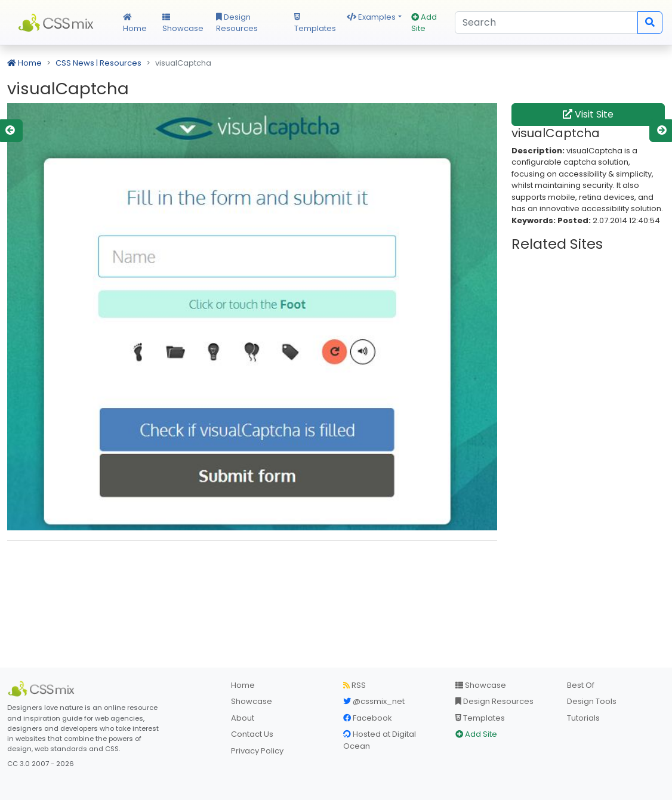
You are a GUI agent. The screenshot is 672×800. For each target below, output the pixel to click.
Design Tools (592, 701)
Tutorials (583, 718)
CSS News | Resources (98, 63)
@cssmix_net (374, 701)
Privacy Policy (257, 751)
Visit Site (588, 114)
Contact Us (252, 734)
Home (135, 24)
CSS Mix (58, 23)
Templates (315, 24)
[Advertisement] (252, 568)
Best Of (581, 685)
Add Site (424, 23)
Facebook (368, 718)
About (243, 718)
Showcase (183, 24)
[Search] (546, 23)
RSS (355, 685)
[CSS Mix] (43, 689)
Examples (371, 17)
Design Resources (237, 23)
